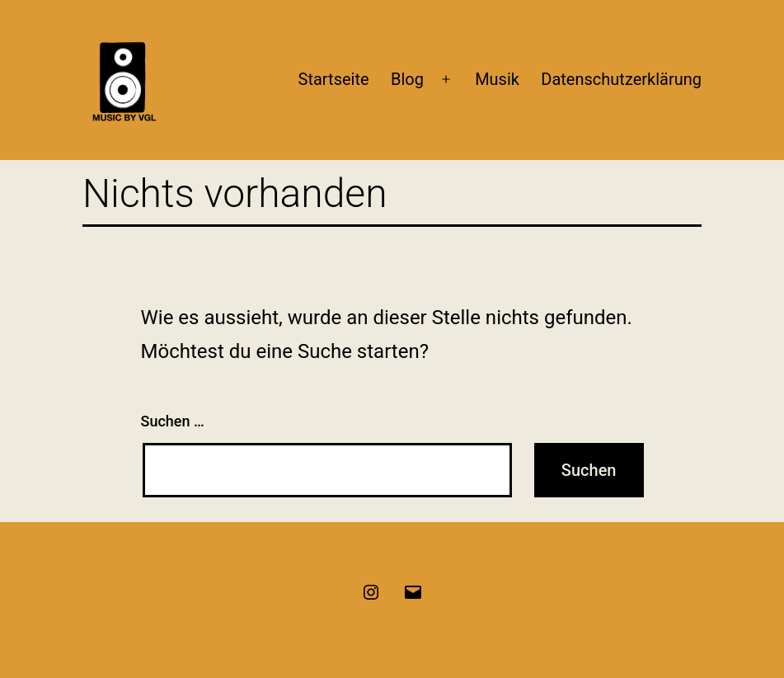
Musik (497, 79)
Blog (407, 79)
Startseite (334, 79)
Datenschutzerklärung (621, 79)
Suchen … (173, 421)
